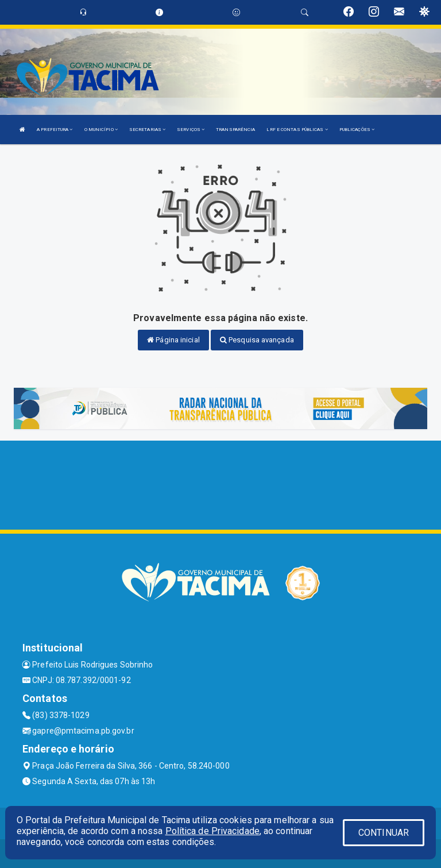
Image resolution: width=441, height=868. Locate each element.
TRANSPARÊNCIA (235, 130)
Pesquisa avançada (257, 340)
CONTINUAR (384, 833)
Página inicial (173, 340)
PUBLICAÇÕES (357, 130)
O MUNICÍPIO (101, 130)
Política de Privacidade (212, 831)
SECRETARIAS (147, 130)
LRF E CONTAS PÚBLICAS (297, 130)
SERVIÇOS (191, 130)
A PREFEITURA (55, 130)
